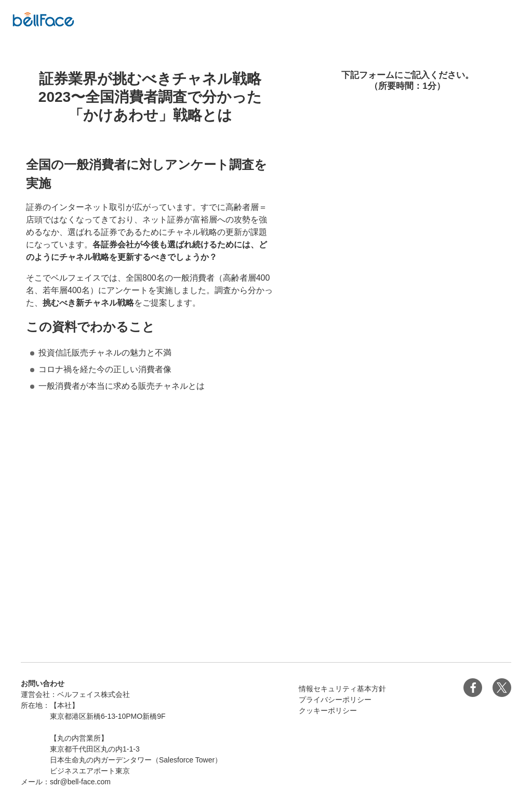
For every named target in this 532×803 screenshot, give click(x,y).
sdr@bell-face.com (80, 782)
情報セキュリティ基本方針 (342, 689)
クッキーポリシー (328, 710)
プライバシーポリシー (335, 700)
